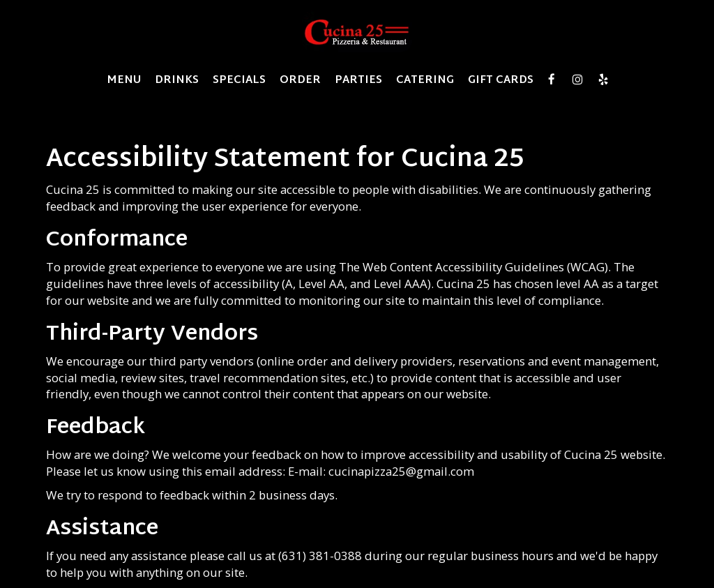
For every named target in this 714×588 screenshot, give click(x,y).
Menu (124, 80)
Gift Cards (501, 80)
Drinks (177, 80)
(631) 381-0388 (320, 556)
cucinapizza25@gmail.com (401, 471)
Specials (239, 80)
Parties (358, 80)
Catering (425, 80)
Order (300, 80)
